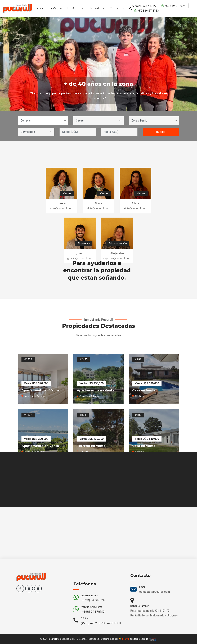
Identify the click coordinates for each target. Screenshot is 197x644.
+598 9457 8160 (147, 11)
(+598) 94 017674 (93, 616)
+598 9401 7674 (174, 6)
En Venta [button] (55, 8)
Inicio (39, 8)
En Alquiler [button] (76, 8)
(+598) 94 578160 (93, 628)
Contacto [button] (117, 8)
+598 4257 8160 (144, 6)
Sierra (124, 639)
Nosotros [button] (97, 8)
